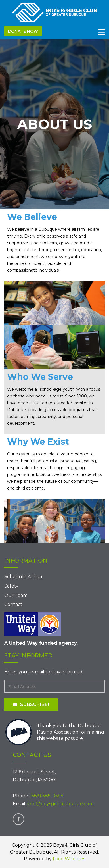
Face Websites (69, 859)
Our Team (16, 595)
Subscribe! (31, 704)
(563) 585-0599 (47, 796)
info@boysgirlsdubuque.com (60, 804)
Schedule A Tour (24, 577)
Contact (13, 604)
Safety (11, 586)
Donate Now (23, 31)
